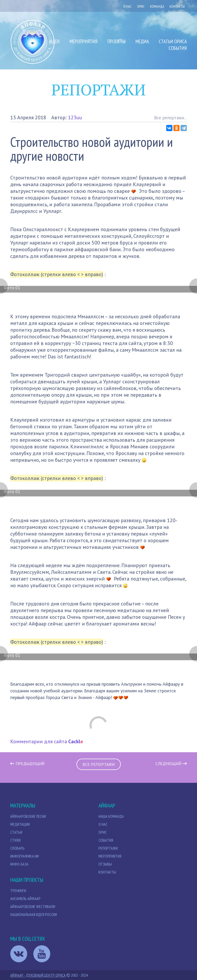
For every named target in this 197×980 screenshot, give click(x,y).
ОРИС (141, 6)
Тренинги (18, 891)
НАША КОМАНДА (111, 816)
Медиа (142, 41)
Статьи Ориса (173, 41)
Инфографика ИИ (24, 856)
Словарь (17, 848)
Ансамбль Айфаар (25, 899)
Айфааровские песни (28, 816)
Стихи (15, 840)
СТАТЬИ (16, 832)
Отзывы (105, 864)
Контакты (177, 6)
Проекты (116, 41)
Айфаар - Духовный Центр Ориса (38, 975)
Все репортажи (99, 764)
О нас (128, 6)
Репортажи (108, 848)
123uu (75, 117)
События (178, 48)
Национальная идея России (34, 914)
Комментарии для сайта (47, 741)
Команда (157, 6)
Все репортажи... (170, 118)
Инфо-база (19, 864)
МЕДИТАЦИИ (20, 824)
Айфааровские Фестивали (33, 906)
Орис (103, 832)
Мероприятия (83, 41)
